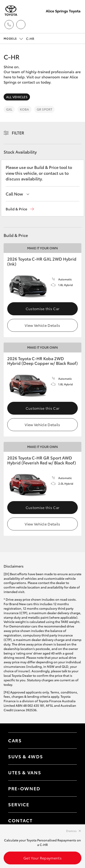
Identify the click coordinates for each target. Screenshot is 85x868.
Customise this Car (43, 308)
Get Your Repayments (42, 858)
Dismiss (71, 831)
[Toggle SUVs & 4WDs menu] (69, 757)
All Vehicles (17, 97)
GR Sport (44, 109)
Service (19, 804)
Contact (20, 820)
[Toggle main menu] (76, 25)
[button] (20, 209)
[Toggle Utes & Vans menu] (69, 773)
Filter (18, 133)
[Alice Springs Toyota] (11, 11)
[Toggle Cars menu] (69, 741)
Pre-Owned (24, 788)
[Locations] (21, 25)
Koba (24, 109)
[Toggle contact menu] (69, 788)
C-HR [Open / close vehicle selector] (19, 39)
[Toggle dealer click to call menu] (9, 25)
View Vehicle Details (42, 325)
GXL (9, 109)
